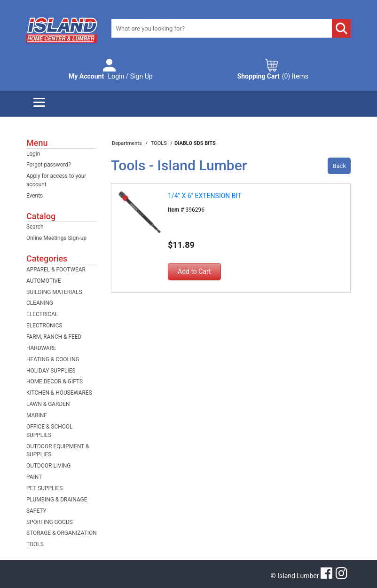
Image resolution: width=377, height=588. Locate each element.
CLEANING (40, 303)
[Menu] (39, 104)
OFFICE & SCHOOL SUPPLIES (49, 431)
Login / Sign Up (111, 76)
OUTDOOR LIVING (48, 466)
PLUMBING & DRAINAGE (57, 500)
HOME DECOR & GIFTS (55, 381)
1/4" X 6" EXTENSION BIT (204, 196)
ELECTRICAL (42, 314)
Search (35, 227)
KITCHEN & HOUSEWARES (59, 393)
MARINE (37, 415)
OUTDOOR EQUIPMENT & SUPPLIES (58, 451)
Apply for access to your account (56, 180)
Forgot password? (49, 165)
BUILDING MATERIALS (54, 292)
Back (339, 166)
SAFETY (36, 511)
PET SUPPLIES (44, 488)
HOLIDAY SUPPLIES (51, 371)
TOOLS (35, 544)
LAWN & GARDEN (48, 404)
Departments (127, 143)
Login (33, 154)
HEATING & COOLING (53, 359)
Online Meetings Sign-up (56, 238)
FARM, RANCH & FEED (54, 337)
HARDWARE (41, 348)
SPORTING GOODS (50, 522)
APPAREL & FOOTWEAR (56, 270)
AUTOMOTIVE (44, 281)
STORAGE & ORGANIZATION (62, 533)
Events (35, 196)
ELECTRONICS (44, 326)
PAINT (34, 477)
